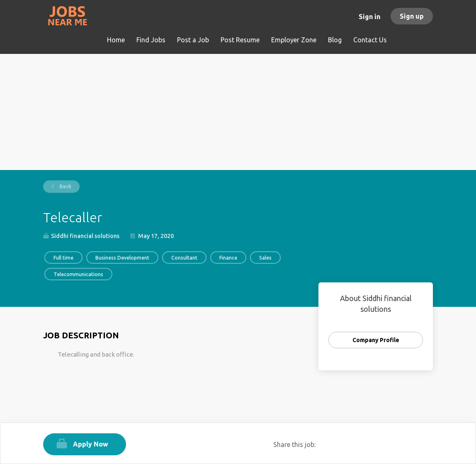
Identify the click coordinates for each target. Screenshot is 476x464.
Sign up (412, 16)
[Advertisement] (238, 112)
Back (65, 186)
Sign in (369, 17)
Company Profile (376, 340)
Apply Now (91, 444)
